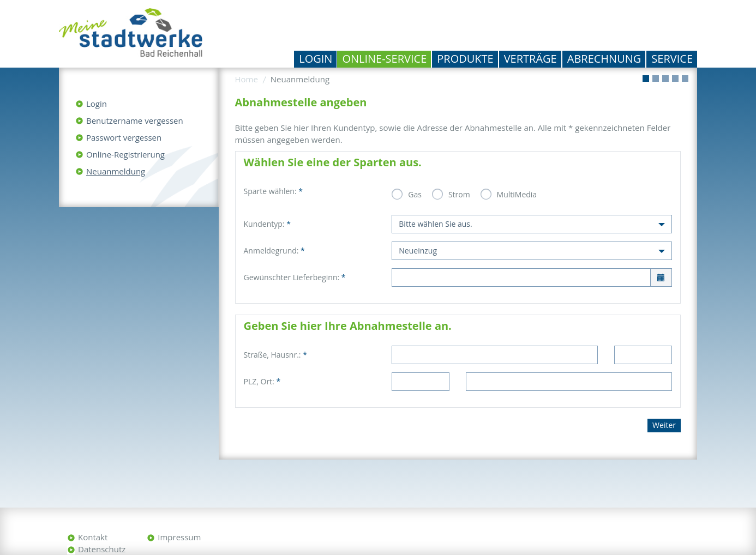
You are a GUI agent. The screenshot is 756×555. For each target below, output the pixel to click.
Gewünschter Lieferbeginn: (295, 277)
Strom (459, 194)
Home (247, 79)
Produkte (465, 59)
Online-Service (384, 59)
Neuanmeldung (116, 171)
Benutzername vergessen (135, 120)
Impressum (179, 537)
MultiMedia (517, 194)
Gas (415, 194)
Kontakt (93, 537)
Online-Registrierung (125, 154)
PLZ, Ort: (262, 381)
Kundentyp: (267, 224)
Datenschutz (102, 549)
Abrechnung (604, 59)
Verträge (530, 59)
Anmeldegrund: (274, 251)
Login (316, 59)
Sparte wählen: (273, 191)
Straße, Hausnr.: (275, 355)
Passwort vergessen (124, 137)
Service (672, 59)
